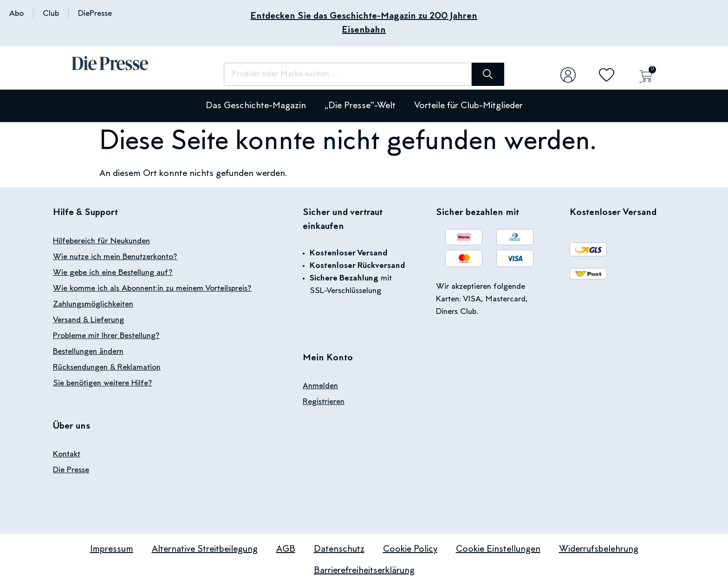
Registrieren (324, 402)
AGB (286, 549)
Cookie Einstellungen (498, 549)
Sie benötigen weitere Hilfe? (103, 384)
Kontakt (67, 455)
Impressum (112, 549)
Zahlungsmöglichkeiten (93, 305)
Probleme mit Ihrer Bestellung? (106, 336)
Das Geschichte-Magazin (256, 106)
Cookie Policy (410, 549)
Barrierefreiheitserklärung (364, 571)
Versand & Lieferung (88, 320)
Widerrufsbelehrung (599, 549)
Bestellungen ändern (88, 352)
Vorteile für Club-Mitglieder (468, 106)
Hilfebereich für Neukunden (101, 241)
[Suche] (485, 74)
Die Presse (71, 470)
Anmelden (320, 386)
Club (51, 14)
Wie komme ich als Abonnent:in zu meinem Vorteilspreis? (152, 289)
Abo (16, 14)
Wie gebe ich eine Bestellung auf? (113, 273)
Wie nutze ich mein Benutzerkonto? (115, 257)
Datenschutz (339, 549)
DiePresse (95, 14)
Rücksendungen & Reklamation (107, 368)
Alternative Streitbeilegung (205, 549)
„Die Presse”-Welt (360, 106)
